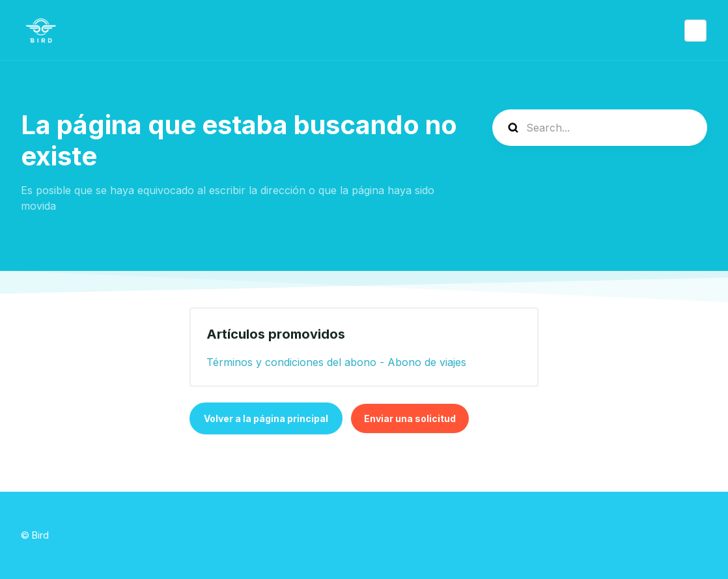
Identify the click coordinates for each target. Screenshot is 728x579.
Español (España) (695, 31)
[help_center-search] (600, 128)
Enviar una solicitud (410, 418)
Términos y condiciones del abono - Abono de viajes (336, 362)
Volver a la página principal (266, 418)
